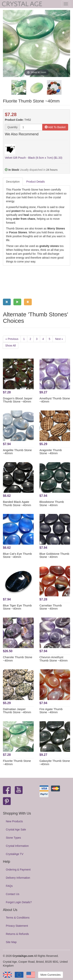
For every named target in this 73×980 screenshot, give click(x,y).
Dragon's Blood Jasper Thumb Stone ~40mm (18, 400)
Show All (11, 346)
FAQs (9, 886)
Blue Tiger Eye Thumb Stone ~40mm (17, 607)
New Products (14, 821)
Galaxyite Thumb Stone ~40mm (55, 762)
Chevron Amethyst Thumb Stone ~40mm (54, 659)
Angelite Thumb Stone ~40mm (17, 452)
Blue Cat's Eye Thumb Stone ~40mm (17, 555)
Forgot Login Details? (19, 902)
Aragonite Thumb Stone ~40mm (51, 452)
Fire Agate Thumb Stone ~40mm (51, 711)
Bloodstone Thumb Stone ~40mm (52, 503)
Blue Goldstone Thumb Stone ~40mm (54, 555)
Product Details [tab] (36, 182)
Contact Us (13, 894)
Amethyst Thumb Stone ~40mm (55, 400)
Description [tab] (13, 182)
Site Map (11, 942)
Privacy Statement (17, 926)
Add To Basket (55, 127)
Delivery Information (18, 878)
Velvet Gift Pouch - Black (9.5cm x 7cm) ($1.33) (34, 158)
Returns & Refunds (17, 934)
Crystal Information (17, 846)
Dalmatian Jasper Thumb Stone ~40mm (17, 711)
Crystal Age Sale (16, 829)
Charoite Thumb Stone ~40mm (18, 659)
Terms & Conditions (18, 918)
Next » (59, 339)
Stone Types (13, 838)
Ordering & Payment (18, 870)
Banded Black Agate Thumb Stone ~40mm (17, 503)
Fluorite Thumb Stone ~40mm (17, 762)
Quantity (12, 127)
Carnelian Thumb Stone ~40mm (51, 607)
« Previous (12, 339)
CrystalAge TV (15, 854)
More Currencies (51, 975)
